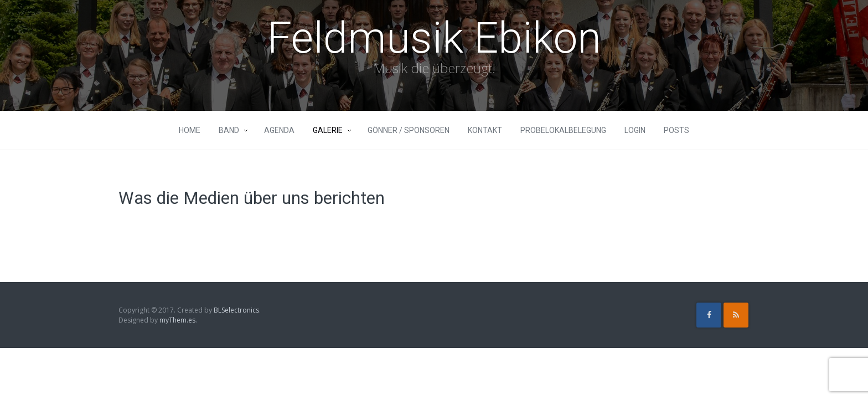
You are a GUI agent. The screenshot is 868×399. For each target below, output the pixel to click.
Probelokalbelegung (563, 130)
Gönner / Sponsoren (409, 130)
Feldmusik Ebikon (434, 38)
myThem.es (177, 320)
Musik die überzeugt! (434, 68)
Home (190, 130)
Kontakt (485, 130)
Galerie (328, 130)
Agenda (279, 130)
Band (229, 130)
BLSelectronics (236, 310)
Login (635, 130)
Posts (676, 130)
